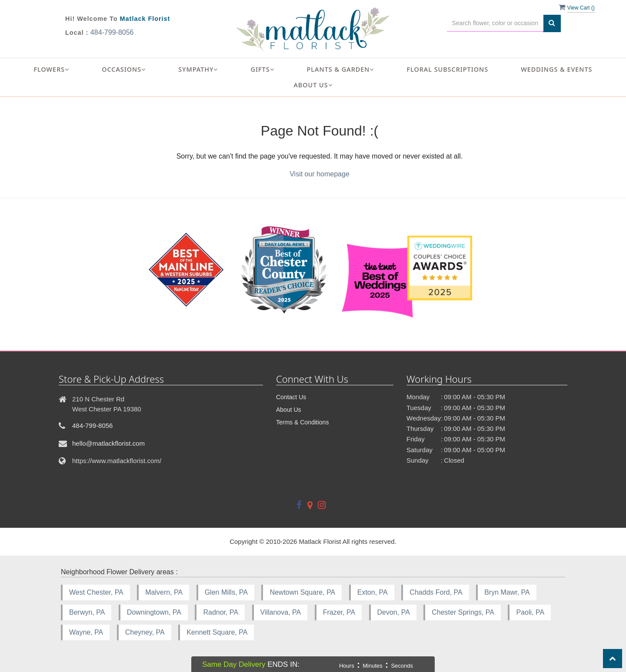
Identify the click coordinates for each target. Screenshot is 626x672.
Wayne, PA (86, 632)
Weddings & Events (556, 69)
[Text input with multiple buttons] (495, 23)
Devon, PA (394, 612)
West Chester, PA (96, 592)
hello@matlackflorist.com (108, 443)
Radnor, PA (221, 612)
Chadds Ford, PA (436, 592)
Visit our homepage (320, 174)
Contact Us (291, 397)
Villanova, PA (281, 612)
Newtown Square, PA (302, 592)
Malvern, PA (164, 592)
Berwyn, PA (87, 612)
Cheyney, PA (145, 632)
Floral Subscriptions (447, 69)
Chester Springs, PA (463, 612)
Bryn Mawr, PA (507, 592)
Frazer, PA (339, 612)
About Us (289, 410)
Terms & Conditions (302, 422)
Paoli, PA (530, 612)
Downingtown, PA (154, 612)
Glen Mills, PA (226, 592)
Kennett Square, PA (217, 632)
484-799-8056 (112, 32)
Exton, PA (373, 592)
